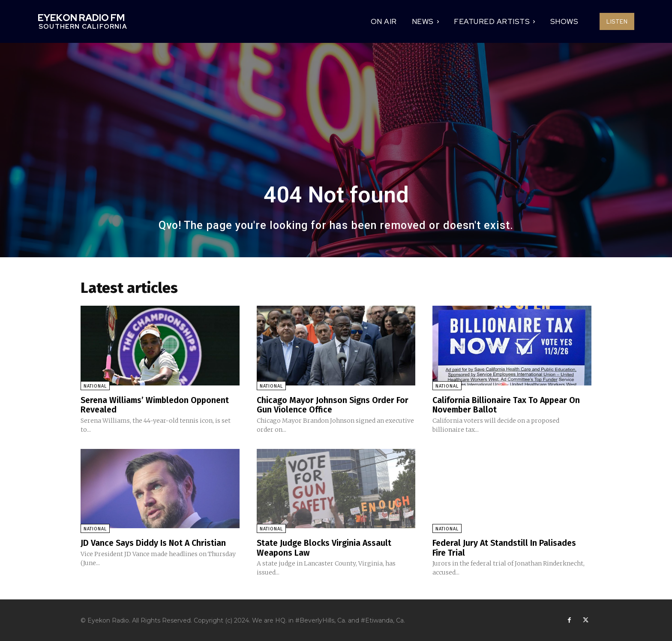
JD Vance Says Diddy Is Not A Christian (154, 542)
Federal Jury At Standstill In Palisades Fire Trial (505, 547)
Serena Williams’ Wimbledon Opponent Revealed (157, 405)
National (95, 386)
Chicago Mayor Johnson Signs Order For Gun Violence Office (333, 405)
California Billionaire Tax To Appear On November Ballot (507, 405)
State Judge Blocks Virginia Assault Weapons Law (325, 547)
